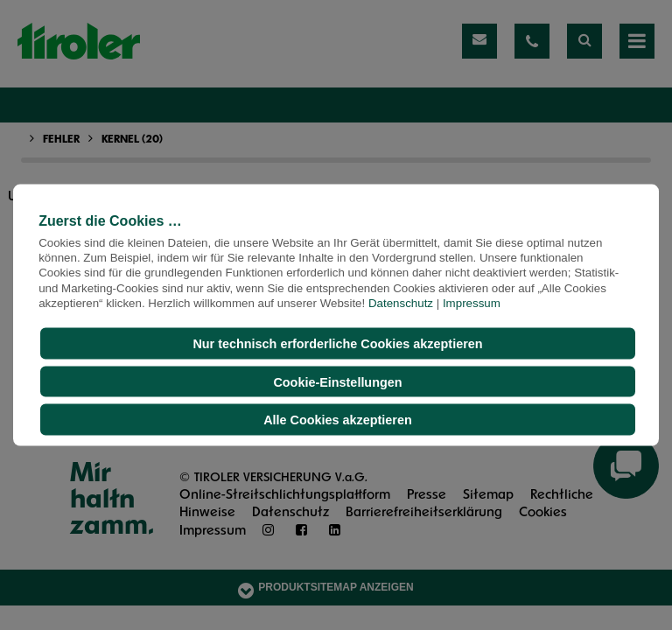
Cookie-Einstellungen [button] (337, 381)
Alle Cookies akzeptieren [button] (338, 420)
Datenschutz (401, 303)
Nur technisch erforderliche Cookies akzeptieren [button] (337, 344)
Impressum (472, 303)
